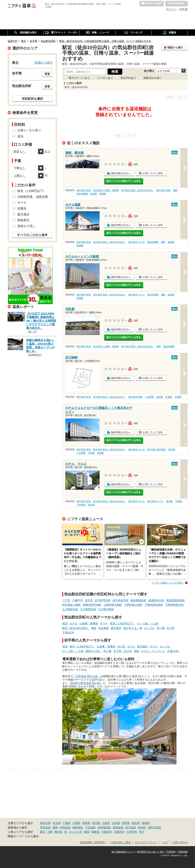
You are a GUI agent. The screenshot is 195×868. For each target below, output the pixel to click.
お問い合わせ (180, 842)
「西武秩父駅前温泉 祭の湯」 (85, 683)
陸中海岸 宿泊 (84, 190)
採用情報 (183, 852)
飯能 (87, 832)
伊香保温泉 (104, 827)
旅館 (94, 628)
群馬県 (86, 823)
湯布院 (142, 827)
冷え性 (170, 628)
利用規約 (171, 852)
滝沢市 (89, 600)
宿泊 (65, 623)
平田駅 (178, 397)
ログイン (171, 9)
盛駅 (175, 190)
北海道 (116, 823)
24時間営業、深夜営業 (33, 197)
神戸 (142, 832)
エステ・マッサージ (153, 651)
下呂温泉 (90, 827)
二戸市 (66, 600)
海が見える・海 (133, 628)
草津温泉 (45, 827)
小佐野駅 (149, 397)
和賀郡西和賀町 (176, 600)
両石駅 (101, 453)
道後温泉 (118, 827)
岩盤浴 (22, 208)
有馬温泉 (65, 827)
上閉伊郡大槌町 (113, 605)
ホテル (74, 623)
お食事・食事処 (89, 623)
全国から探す (44, 62)
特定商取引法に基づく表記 (150, 852)
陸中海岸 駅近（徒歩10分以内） (138, 190)
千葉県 (66, 823)
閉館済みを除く (153, 78)
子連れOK (68, 632)
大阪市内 (107, 832)
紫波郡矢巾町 (156, 600)
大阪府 (106, 823)
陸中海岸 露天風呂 (157, 450)
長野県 (126, 823)
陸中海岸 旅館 (163, 190)
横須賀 (58, 832)
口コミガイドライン (146, 842)
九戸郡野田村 (88, 609)
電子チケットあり (79, 78)
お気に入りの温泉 (152, 4)
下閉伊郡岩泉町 (154, 605)
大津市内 (132, 832)
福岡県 (146, 823)
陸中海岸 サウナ (155, 501)
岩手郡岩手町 (121, 600)
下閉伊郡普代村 (174, 605)
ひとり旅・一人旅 (148, 623)
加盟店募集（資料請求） (93, 842)
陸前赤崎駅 (82, 194)
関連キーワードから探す (23, 836)
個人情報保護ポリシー (123, 852)
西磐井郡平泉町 (92, 605)
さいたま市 (76, 832)
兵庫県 (76, 823)
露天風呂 (116, 628)
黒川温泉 (131, 827)
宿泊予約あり (128, 78)
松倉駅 (169, 397)
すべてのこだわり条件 (32, 235)
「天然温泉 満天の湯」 (87, 676)
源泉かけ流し (94, 651)
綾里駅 (94, 194)
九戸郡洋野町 (106, 609)
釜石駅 (160, 397)
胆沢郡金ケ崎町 (72, 605)
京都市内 (119, 832)
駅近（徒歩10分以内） (76, 628)
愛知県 (136, 823)
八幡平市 (78, 600)
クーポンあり (105, 78)
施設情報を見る (120, 173)
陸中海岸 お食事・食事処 (106, 190)
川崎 (50, 832)
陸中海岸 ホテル (137, 242)
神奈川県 (45, 823)
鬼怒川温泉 (154, 827)
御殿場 (95, 832)
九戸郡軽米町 (70, 609)
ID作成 (184, 9)
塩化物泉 (104, 628)
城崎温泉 (78, 827)
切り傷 (161, 628)
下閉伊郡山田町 (133, 605)
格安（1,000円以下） (123, 623)
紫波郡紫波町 (138, 600)
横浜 (43, 832)
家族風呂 (23, 220)
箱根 (55, 827)
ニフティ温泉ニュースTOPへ (168, 583)
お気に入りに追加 (153, 173)
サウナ (104, 623)
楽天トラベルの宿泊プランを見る (124, 181)
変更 (47, 74)
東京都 (96, 823)
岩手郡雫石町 (103, 600)
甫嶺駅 (103, 194)
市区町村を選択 (32, 99)
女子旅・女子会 (123, 651)
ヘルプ (165, 842)
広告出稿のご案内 (121, 842)
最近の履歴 (177, 4)
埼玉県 (57, 823)
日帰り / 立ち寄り (29, 130)
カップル (149, 628)
